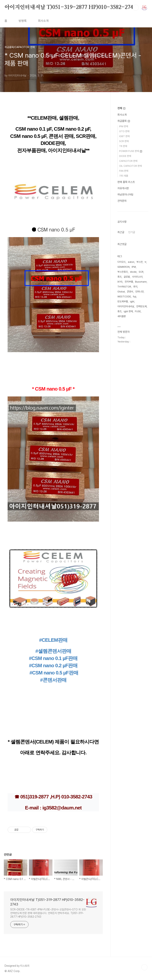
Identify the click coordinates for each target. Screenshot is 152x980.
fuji (135, 297)
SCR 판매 (124, 141)
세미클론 (122, 316)
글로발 (127, 277)
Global (121, 292)
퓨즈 (120, 277)
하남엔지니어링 (125, 195)
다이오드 (122, 262)
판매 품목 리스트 (126, 182)
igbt (132, 301)
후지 (135, 287)
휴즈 (120, 311)
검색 (136, 8)
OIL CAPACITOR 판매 (130, 166)
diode (133, 272)
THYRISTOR (124, 287)
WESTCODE (124, 297)
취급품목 (124, 121)
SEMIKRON (123, 267)
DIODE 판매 (125, 156)
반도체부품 (123, 301)
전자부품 (129, 282)
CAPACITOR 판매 (128, 161)
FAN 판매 (124, 171)
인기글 (132, 232)
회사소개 (43, 21)
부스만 (140, 262)
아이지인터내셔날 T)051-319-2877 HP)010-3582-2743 (70, 7)
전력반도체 (141, 306)
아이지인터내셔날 (126, 306)
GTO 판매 (124, 131)
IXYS (120, 282)
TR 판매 (123, 146)
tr (146, 262)
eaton (131, 262)
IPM (134, 267)
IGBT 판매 (124, 136)
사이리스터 (137, 277)
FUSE (138, 311)
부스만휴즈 (123, 272)
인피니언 (139, 292)
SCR (141, 272)
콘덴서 (130, 292)
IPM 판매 (124, 126)
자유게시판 (123, 188)
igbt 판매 (128, 311)
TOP (144, 967)
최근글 (121, 232)
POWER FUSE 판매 (131, 151)
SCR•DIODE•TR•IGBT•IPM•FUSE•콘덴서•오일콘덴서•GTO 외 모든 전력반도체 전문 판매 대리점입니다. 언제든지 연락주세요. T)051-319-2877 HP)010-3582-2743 (48, 913)
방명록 (23, 21)
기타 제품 (124, 176)
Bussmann (141, 282)
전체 (121, 108)
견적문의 (122, 201)
